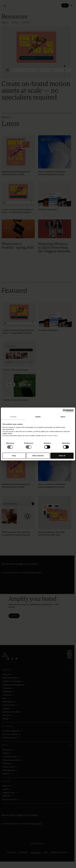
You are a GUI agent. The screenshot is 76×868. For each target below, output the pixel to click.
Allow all (62, 456)
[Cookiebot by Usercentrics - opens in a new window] (64, 411)
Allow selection (38, 456)
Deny (14, 456)
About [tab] (63, 417)
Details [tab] (38, 417)
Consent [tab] (13, 417)
